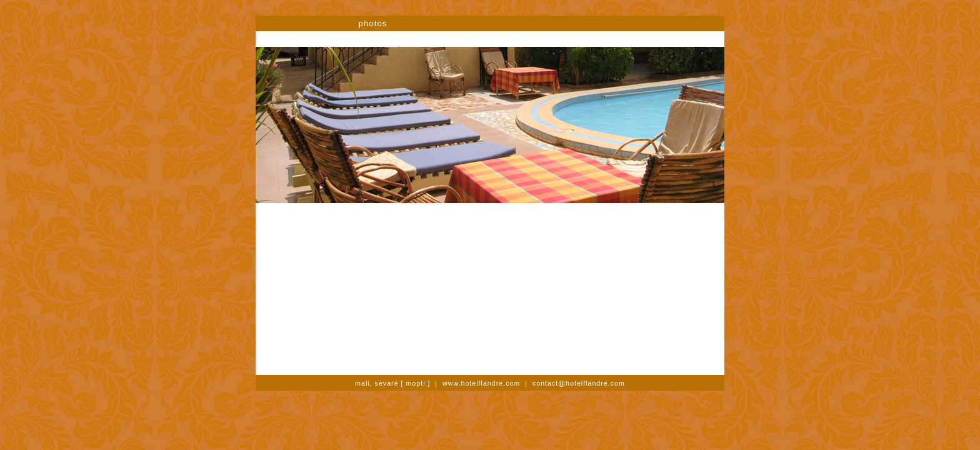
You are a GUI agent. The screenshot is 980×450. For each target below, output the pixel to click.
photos (372, 23)
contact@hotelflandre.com (579, 383)
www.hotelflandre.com (481, 383)
